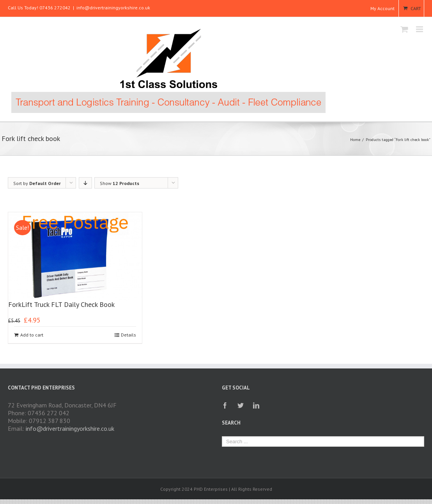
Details (128, 335)
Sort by (37, 183)
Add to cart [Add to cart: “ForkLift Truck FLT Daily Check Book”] (32, 335)
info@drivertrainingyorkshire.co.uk (113, 8)
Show (120, 183)
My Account (382, 8)
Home (355, 140)
